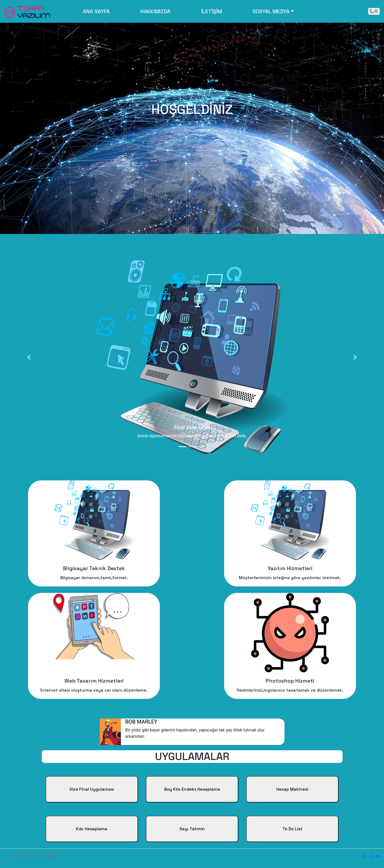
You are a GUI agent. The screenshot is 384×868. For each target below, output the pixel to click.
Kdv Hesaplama (92, 829)
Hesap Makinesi (292, 789)
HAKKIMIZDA (155, 11)
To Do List (292, 829)
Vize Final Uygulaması (92, 789)
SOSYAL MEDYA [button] (271, 11)
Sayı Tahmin (192, 829)
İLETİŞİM (212, 11)
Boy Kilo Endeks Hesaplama (192, 789)
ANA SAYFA (97, 11)
